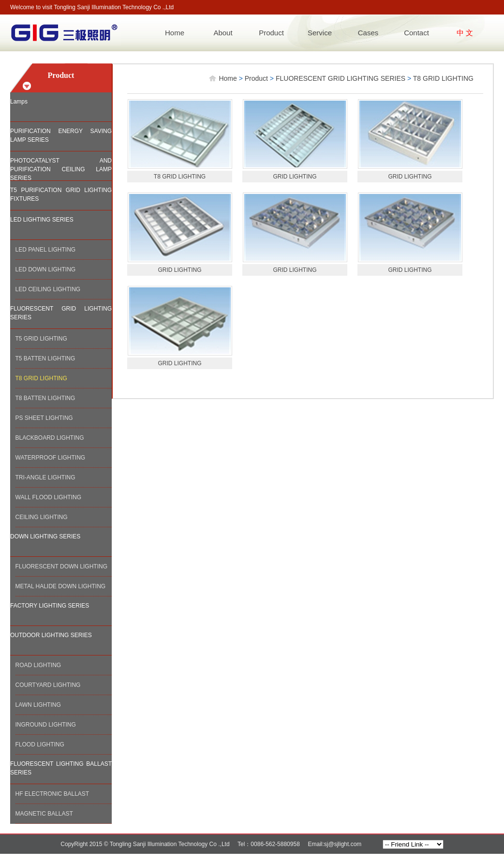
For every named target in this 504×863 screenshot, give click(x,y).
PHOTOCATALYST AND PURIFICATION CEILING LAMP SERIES (61, 169)
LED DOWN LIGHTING (46, 269)
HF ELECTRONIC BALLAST (52, 794)
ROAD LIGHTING (38, 665)
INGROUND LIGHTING (46, 725)
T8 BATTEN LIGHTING (45, 398)
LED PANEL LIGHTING (46, 250)
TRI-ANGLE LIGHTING (45, 477)
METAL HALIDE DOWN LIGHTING (61, 586)
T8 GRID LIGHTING (41, 378)
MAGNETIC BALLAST (44, 814)
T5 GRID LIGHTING (41, 339)
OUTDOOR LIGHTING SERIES (51, 635)
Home (175, 33)
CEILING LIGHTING (42, 517)
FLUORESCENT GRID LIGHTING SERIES (61, 313)
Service (320, 33)
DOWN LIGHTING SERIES (45, 536)
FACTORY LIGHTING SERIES (50, 606)
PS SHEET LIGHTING (44, 418)
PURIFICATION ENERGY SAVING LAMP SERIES (61, 135)
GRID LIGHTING (295, 177)
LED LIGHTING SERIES (42, 220)
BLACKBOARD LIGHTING (50, 438)
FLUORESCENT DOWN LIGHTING (61, 566)
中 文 (465, 33)
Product (271, 33)
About (223, 33)
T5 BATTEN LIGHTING (45, 358)
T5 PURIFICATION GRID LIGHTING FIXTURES (61, 194)
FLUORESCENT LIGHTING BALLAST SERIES (61, 768)
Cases (368, 33)
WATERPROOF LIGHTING (51, 458)
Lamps (19, 102)
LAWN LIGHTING (38, 705)
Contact (416, 33)
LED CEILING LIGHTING (48, 289)
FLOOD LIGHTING (40, 744)
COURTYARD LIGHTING (48, 685)
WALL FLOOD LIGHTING (48, 497)
